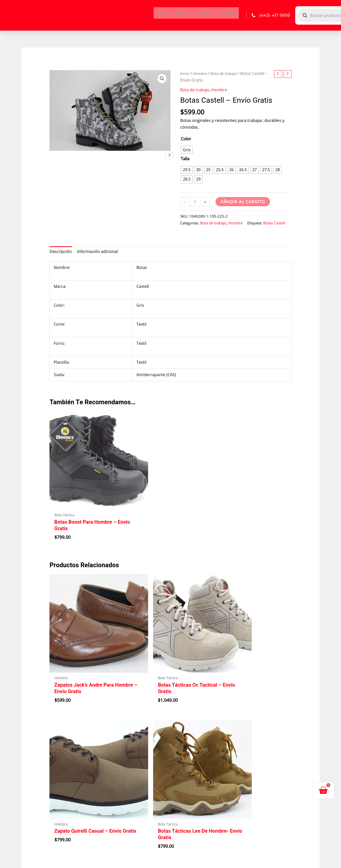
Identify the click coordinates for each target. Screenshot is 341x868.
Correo (184, 793)
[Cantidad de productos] (195, 202)
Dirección (188, 719)
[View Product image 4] (157, 169)
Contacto (227, 13)
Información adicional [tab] (98, 252)
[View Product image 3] (126, 169)
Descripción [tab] (61, 252)
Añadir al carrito (243, 202)
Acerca (181, 13)
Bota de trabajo (227, 73)
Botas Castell (274, 223)
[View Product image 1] (63, 169)
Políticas (261, 719)
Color (186, 139)
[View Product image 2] (94, 169)
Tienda (203, 13)
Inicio (162, 13)
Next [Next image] (169, 169)
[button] (162, 79)
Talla (185, 159)
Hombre (201, 73)
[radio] (187, 150)
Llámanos (188, 759)
